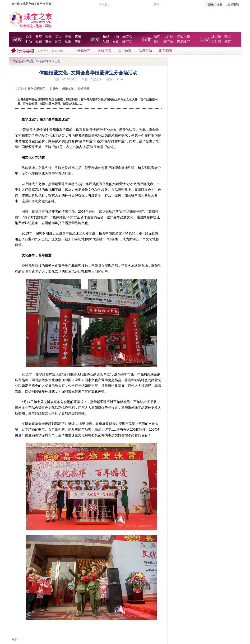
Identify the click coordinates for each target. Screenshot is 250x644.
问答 (228, 42)
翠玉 (58, 36)
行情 (116, 36)
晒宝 (228, 36)
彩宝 (58, 42)
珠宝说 (216, 36)
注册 (219, 5)
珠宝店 (127, 42)
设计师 (168, 36)
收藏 (39, 42)
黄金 (48, 42)
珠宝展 (168, 42)
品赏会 (127, 36)
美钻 (48, 36)
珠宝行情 (32, 61)
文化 (116, 42)
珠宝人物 (183, 36)
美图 (78, 42)
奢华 (39, 36)
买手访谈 (125, 51)
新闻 (157, 36)
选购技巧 (84, 51)
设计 (157, 42)
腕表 (68, 36)
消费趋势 (166, 51)
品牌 (106, 42)
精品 (106, 36)
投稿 (49, 4)
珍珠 (68, 42)
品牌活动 (145, 51)
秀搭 (78, 36)
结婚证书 (83, 89)
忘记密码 (233, 5)
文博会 (54, 89)
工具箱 (216, 42)
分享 (14, 639)
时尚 (29, 42)
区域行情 (104, 51)
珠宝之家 (18, 61)
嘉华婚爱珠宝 (36, 89)
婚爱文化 (68, 89)
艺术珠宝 (183, 42)
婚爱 (29, 36)
